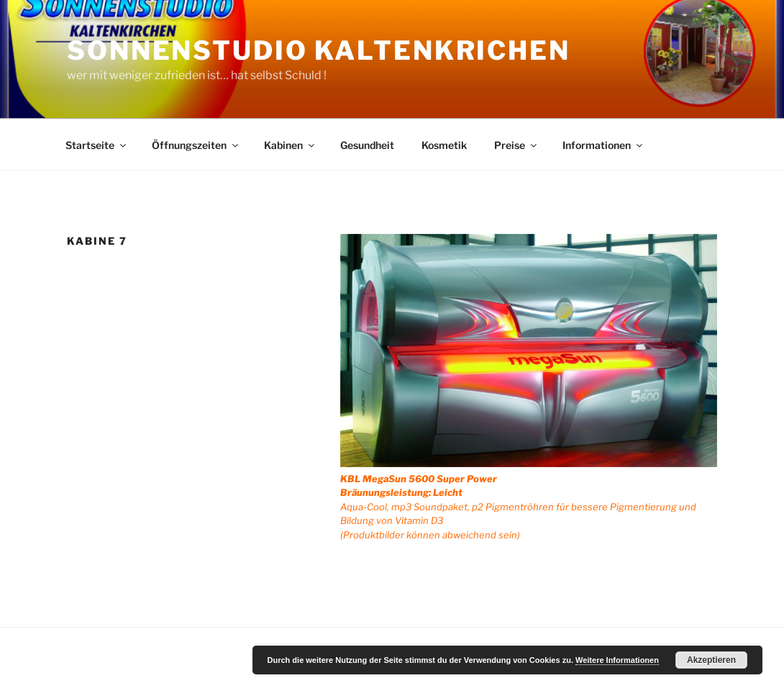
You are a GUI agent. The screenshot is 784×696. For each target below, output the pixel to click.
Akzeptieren (711, 660)
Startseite (97, 145)
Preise (516, 145)
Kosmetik (444, 145)
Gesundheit (367, 145)
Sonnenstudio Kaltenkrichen (319, 50)
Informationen (603, 145)
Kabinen (290, 145)
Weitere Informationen (617, 660)
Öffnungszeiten (196, 145)
